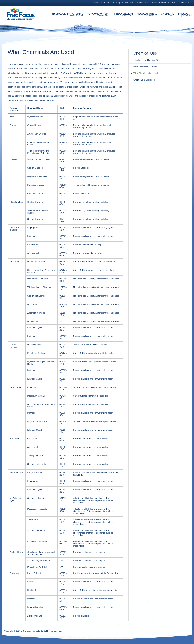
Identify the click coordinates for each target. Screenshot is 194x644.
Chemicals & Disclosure (144, 80)
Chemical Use (167, 15)
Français (95, 3)
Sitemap (117, 3)
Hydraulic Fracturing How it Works (68, 15)
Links (173, 3)
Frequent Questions (185, 15)
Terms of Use (56, 631)
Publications (142, 3)
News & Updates (159, 3)
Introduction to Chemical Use (147, 60)
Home (106, 3)
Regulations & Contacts (147, 15)
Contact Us (185, 3)
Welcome (129, 3)
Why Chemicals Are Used (145, 67)
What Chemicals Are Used (145, 73)
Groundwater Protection (98, 15)
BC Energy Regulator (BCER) (35, 631)
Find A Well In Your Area (123, 15)
